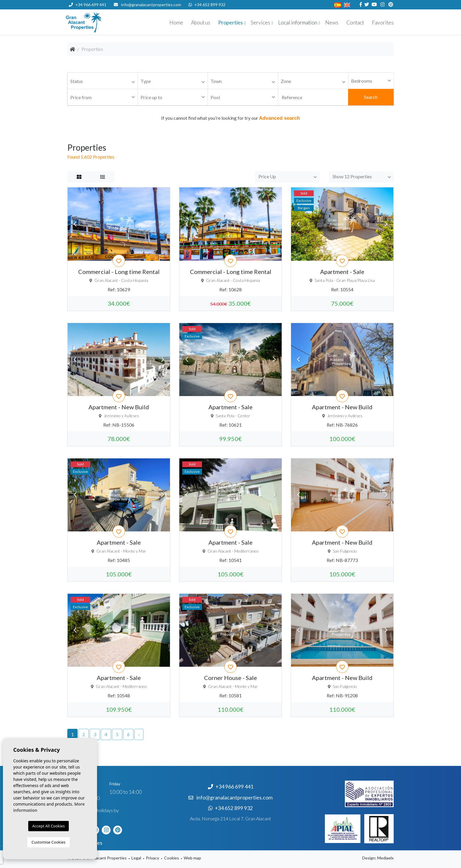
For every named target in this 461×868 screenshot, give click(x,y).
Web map (192, 858)
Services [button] (260, 23)
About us (201, 23)
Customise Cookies (48, 842)
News (332, 23)
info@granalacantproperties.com (151, 5)
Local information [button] (298, 23)
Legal (136, 858)
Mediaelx (385, 858)
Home (176, 23)
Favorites (383, 23)
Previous (75, 224)
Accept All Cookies (49, 826)
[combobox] (103, 81)
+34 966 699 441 (88, 5)
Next (163, 224)
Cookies (172, 858)
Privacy (152, 858)
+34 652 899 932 (207, 5)
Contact (355, 23)
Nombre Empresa (101, 22)
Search (371, 97)
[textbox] (104, 81)
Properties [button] (230, 23)
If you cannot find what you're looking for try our (230, 118)
